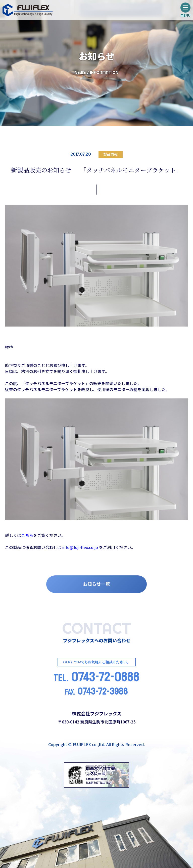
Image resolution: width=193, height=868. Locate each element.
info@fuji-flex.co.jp (80, 547)
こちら (27, 535)
